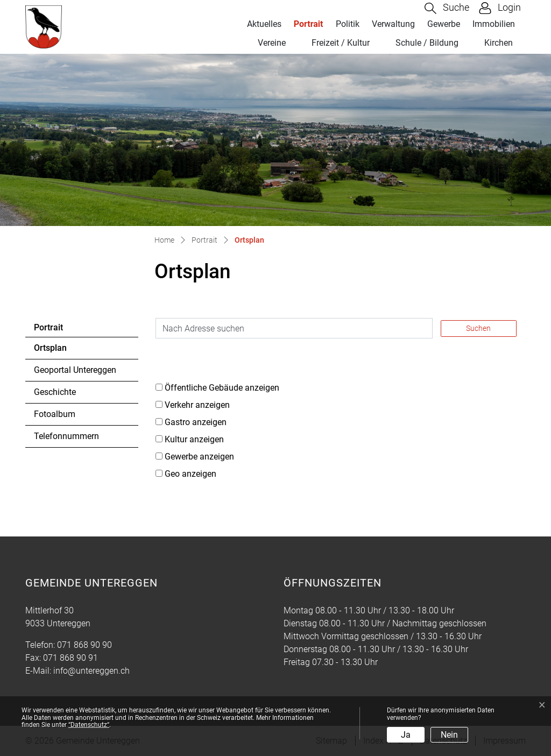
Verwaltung (393, 24)
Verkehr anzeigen (197, 405)
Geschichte (55, 392)
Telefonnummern (66, 436)
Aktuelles (264, 24)
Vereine (272, 43)
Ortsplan (63, 351)
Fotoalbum (55, 414)
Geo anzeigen (190, 474)
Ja (406, 735)
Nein (449, 735)
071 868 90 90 (84, 645)
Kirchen (499, 43)
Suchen (478, 328)
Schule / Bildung (427, 43)
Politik (348, 24)
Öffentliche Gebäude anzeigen (222, 388)
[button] (447, 8)
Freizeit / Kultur (341, 43)
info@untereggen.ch (91, 671)
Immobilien (494, 24)
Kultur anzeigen (194, 439)
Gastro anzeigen (196, 422)
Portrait (309, 24)
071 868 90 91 (70, 658)
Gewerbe (444, 24)
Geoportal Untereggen (75, 370)
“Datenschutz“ (89, 725)
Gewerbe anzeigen (199, 457)
